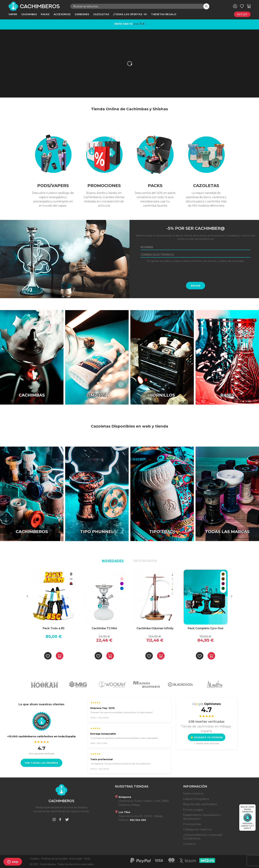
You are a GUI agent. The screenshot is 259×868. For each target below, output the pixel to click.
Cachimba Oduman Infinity (155, 628)
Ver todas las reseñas (41, 763)
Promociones (192, 824)
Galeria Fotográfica (196, 799)
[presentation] (196, 272)
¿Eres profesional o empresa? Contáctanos (203, 837)
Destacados (145, 561)
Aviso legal (76, 859)
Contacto (189, 844)
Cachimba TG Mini (104, 628)
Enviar (196, 286)
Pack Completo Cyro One (206, 628)
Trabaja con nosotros (197, 829)
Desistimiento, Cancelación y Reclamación (202, 817)
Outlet (242, 14)
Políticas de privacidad (54, 859)
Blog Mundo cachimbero (200, 804)
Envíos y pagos (193, 810)
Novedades (113, 561)
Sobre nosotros (193, 794)
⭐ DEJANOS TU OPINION (206, 737)
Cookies (35, 859)
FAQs (87, 859)
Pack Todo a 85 (54, 628)
